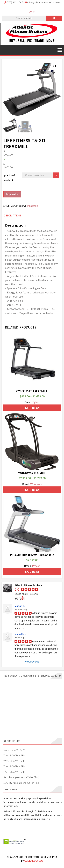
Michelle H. (21, 634)
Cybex (36, 402)
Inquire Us (12, 194)
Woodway (36, 484)
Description (12, 215)
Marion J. (20, 606)
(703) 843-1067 (14, 2)
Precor (36, 566)
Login (32, 11)
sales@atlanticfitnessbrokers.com (43, 2)
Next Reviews (32, 662)
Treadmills (32, 206)
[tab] (12, 216)
